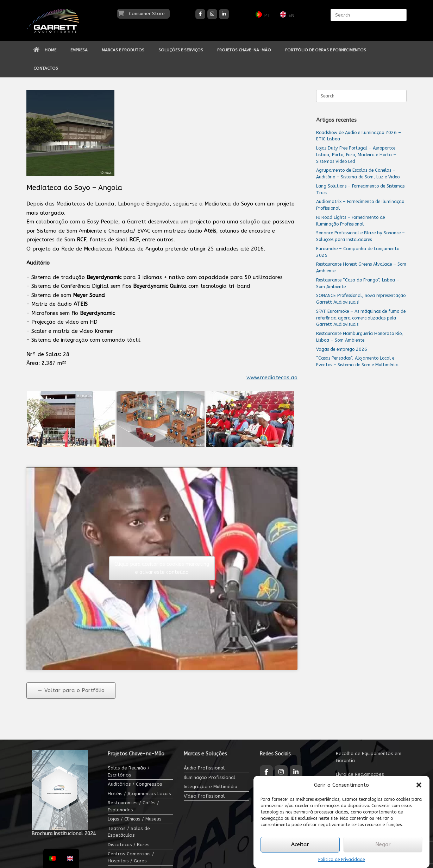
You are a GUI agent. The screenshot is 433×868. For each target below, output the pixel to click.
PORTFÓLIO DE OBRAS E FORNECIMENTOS (326, 50)
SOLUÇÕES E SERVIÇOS (181, 50)
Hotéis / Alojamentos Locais (139, 794)
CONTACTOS (46, 68)
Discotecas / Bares (129, 845)
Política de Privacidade (341, 860)
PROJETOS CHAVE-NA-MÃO (244, 50)
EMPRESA (79, 50)
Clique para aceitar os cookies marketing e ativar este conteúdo (162, 568)
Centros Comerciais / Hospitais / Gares (131, 857)
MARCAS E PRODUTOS (123, 50)
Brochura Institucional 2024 (64, 834)
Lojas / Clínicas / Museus (135, 819)
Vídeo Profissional (204, 796)
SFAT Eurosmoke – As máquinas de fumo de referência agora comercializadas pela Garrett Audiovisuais (361, 318)
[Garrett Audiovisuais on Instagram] (212, 14)
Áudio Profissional (204, 768)
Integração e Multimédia (211, 787)
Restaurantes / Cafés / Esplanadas (133, 806)
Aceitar (300, 844)
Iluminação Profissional (209, 777)
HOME (45, 50)
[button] (419, 785)
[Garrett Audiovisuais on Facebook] (200, 14)
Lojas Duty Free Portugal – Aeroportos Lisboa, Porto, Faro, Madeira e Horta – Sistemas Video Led (356, 155)
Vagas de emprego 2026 (342, 349)
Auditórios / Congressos (135, 784)
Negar (383, 844)
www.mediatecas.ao (272, 378)
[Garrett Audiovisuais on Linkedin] (224, 14)
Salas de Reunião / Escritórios (129, 771)
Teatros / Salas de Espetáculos (129, 832)
